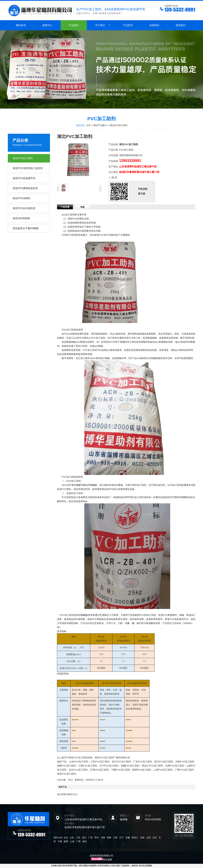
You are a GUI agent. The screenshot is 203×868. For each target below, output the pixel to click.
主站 (65, 837)
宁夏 (60, 841)
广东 (90, 837)
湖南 (109, 837)
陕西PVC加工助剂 (142, 770)
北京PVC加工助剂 (78, 770)
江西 (115, 837)
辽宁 (121, 837)
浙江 (84, 837)
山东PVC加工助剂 (79, 762)
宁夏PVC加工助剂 (121, 770)
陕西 (66, 841)
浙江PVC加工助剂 (121, 762)
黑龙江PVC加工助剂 (152, 766)
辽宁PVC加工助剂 (109, 766)
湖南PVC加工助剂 (66, 766)
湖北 (84, 841)
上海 (72, 841)
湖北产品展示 (100, 125)
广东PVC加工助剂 (142, 762)
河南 (103, 837)
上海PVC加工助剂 (163, 770)
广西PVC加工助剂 (184, 770)
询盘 (82, 207)
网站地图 (107, 859)
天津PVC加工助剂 (99, 770)
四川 (97, 837)
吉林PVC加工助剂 (175, 766)
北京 (155, 837)
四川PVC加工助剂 (164, 762)
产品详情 (65, 207)
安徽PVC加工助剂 (130, 766)
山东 (72, 837)
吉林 (142, 837)
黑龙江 (135, 837)
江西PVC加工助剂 (88, 766)
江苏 (78, 837)
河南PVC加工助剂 (185, 762)
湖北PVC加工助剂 (119, 125)
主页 (88, 125)
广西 (78, 841)
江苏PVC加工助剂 (100, 762)
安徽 (128, 837)
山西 (149, 837)
